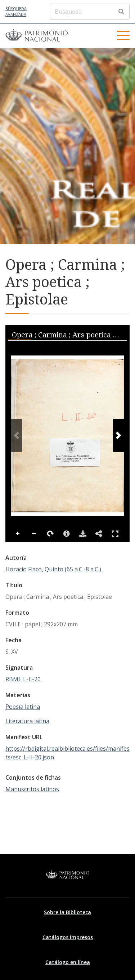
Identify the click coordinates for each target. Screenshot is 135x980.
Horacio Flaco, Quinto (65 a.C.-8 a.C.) (53, 569)
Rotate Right (50, 534)
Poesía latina (23, 707)
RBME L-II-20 (23, 679)
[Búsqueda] (89, 12)
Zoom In (18, 534)
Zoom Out (34, 534)
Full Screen (115, 534)
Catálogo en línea (68, 962)
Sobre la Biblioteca (67, 912)
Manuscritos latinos (32, 789)
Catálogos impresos (68, 937)
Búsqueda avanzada (16, 12)
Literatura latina (27, 721)
